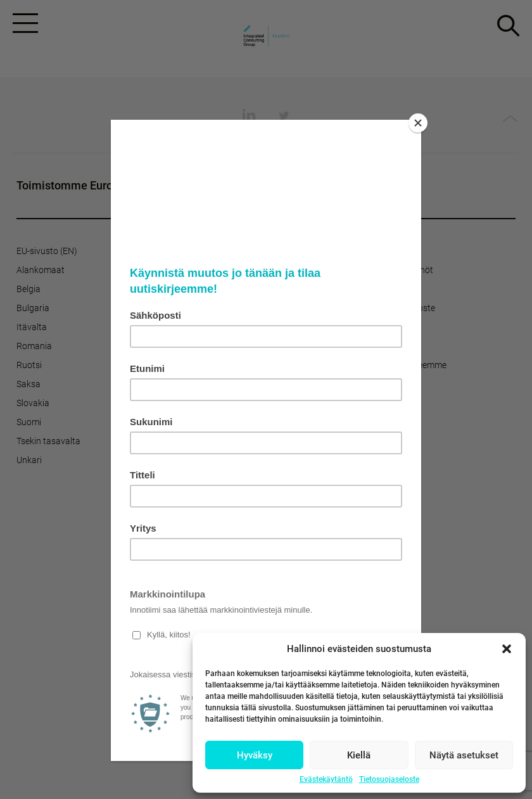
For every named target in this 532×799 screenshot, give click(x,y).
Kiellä (359, 755)
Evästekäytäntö (326, 779)
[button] (507, 649)
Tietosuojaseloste (389, 779)
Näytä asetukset (464, 755)
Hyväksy (255, 755)
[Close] (418, 123)
